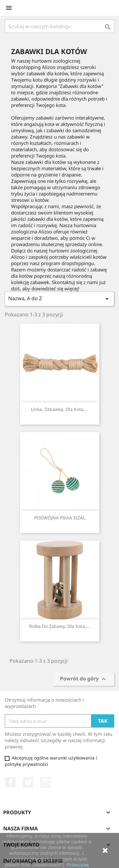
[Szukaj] (60, 26)
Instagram (45, 782)
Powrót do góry (84, 679)
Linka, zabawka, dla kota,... (60, 409)
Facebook (10, 782)
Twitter (28, 782)
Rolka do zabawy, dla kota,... (60, 626)
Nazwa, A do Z (60, 299)
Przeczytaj (78, 865)
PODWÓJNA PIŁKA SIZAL (60, 518)
